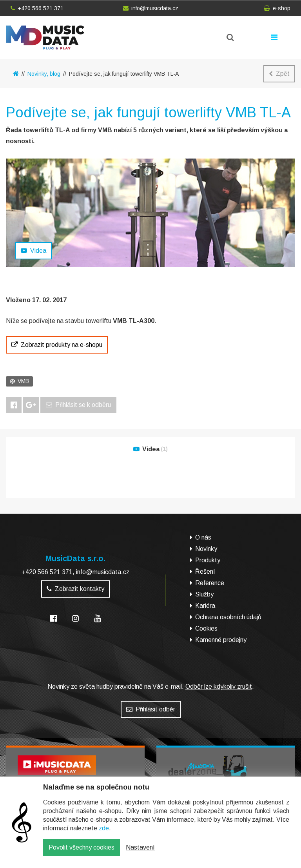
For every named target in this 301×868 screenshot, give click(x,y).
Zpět (279, 74)
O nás (203, 537)
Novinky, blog (44, 74)
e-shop (277, 8)
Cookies (206, 628)
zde (104, 834)
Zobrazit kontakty (75, 589)
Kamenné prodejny (221, 640)
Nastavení (140, 853)
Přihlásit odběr (151, 709)
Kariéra (205, 606)
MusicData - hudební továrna (45, 37)
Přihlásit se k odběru (78, 405)
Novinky (206, 549)
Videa (34, 251)
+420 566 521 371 (37, 8)
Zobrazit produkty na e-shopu (57, 345)
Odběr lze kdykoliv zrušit (219, 687)
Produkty (208, 560)
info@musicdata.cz (151, 8)
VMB (19, 381)
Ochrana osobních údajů (228, 617)
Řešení (205, 572)
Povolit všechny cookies (82, 853)
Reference (210, 583)
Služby (204, 594)
